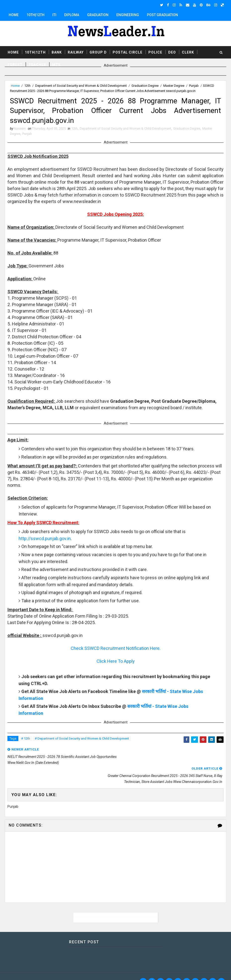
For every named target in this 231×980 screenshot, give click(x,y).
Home (14, 15)
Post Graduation (162, 15)
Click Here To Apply (116, 664)
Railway (76, 52)
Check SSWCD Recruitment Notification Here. (116, 651)
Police (155, 52)
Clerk (188, 52)
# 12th (26, 741)
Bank (57, 52)
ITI (54, 15)
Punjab (194, 86)
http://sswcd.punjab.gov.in (45, 541)
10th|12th (35, 15)
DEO (172, 52)
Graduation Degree (145, 86)
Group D (98, 52)
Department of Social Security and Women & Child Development (81, 86)
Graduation (98, 15)
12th (27, 86)
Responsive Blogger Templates (96, 971)
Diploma (72, 15)
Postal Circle (128, 52)
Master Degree (174, 86)
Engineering (128, 15)
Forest (15, 64)
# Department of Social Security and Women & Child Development (82, 741)
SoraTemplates (35, 971)
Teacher (37, 64)
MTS (56, 64)
